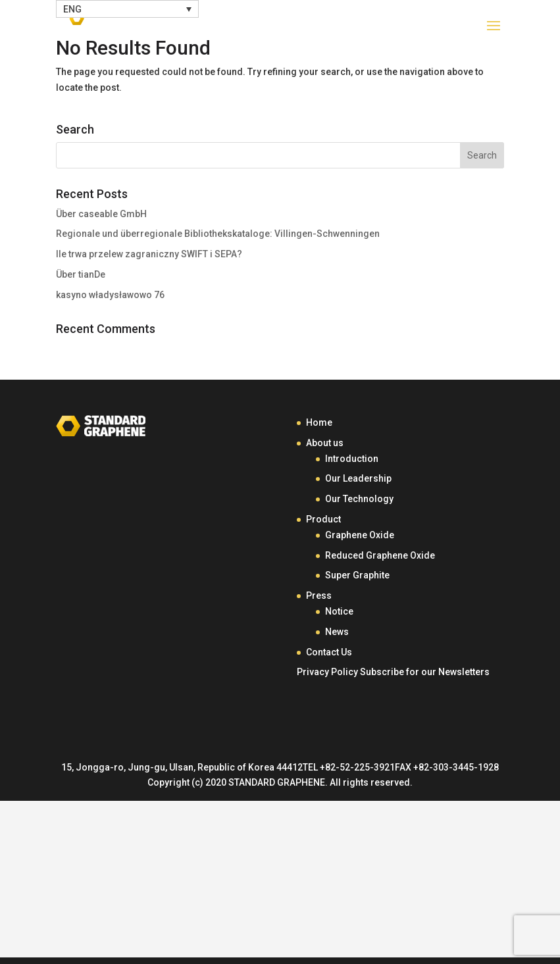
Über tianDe (81, 274)
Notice (339, 611)
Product (323, 519)
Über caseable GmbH (101, 214)
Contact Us (329, 652)
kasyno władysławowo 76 (110, 295)
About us (325, 443)
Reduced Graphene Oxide (380, 555)
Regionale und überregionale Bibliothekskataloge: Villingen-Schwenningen (218, 234)
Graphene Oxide (360, 535)
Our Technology (359, 499)
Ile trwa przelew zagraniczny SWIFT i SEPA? (149, 254)
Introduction (352, 459)
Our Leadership (358, 478)
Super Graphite (357, 575)
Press (319, 596)
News (337, 632)
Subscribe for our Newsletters (425, 672)
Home (319, 422)
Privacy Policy (327, 672)
